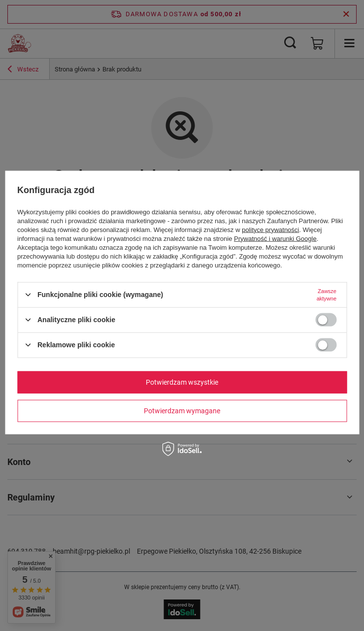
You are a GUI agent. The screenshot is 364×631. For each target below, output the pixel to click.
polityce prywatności (270, 229)
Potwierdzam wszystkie (182, 382)
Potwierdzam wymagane (182, 411)
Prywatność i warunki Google (275, 238)
